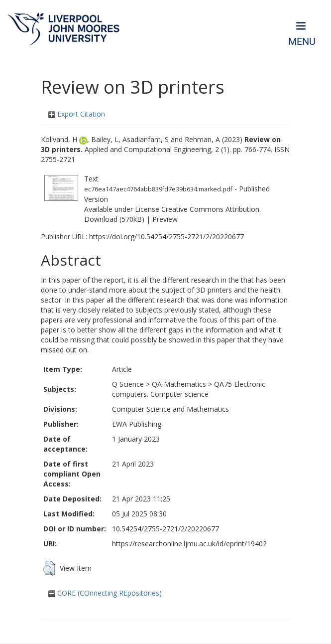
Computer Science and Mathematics (170, 409)
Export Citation (77, 114)
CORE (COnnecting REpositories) (105, 593)
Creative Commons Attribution (210, 209)
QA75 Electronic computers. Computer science (189, 389)
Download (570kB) (114, 219)
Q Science (128, 384)
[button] (49, 568)
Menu (302, 42)
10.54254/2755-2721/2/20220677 (165, 529)
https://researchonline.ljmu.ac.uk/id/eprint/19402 (189, 544)
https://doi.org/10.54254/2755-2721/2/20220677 (166, 237)
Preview (165, 219)
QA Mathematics (179, 384)
